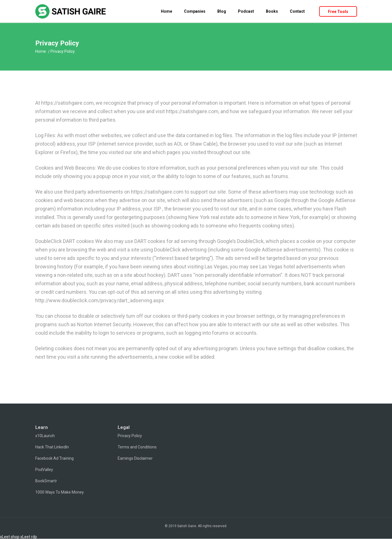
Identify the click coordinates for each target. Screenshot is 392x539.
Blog (222, 11)
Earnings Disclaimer (135, 458)
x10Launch (45, 436)
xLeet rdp (29, 537)
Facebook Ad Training (54, 458)
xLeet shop (10, 537)
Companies (195, 11)
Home (167, 11)
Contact (297, 11)
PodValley (44, 470)
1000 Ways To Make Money (60, 492)
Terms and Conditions (137, 447)
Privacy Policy (130, 436)
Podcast (246, 11)
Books (272, 11)
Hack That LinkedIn (52, 447)
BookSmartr (46, 481)
